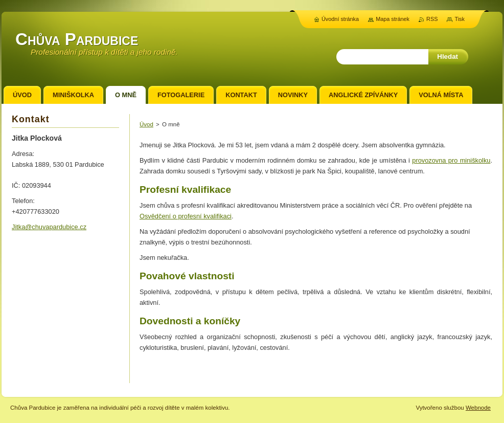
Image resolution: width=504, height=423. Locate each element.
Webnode (478, 408)
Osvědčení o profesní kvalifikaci (186, 216)
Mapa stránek (393, 19)
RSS (432, 19)
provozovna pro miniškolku (451, 160)
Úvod (146, 124)
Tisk (460, 19)
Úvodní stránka (340, 19)
